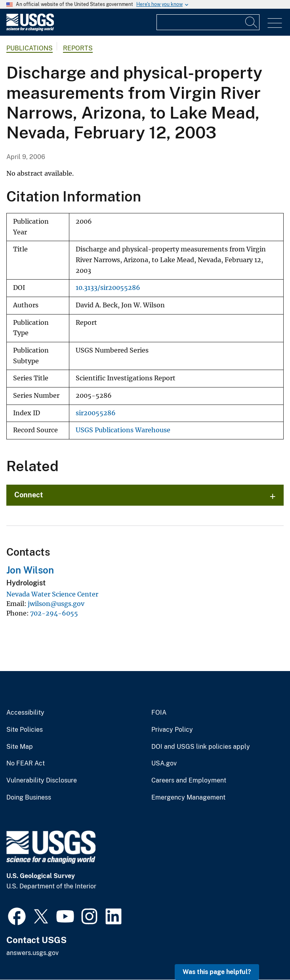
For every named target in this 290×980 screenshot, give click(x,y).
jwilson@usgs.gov (56, 604)
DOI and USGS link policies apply (201, 747)
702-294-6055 (54, 613)
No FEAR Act (26, 763)
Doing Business (29, 798)
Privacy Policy (172, 730)
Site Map (20, 747)
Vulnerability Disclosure (42, 781)
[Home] (30, 29)
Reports (78, 48)
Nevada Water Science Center (52, 594)
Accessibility (25, 713)
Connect (29, 495)
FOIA (159, 713)
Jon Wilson (30, 570)
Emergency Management (188, 798)
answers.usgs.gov (32, 953)
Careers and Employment (189, 781)
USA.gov (164, 763)
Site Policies (25, 730)
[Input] (208, 22)
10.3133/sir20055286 (108, 288)
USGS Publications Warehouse (123, 430)
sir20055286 (96, 413)
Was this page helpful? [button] (217, 972)
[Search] (252, 22)
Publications (30, 48)
